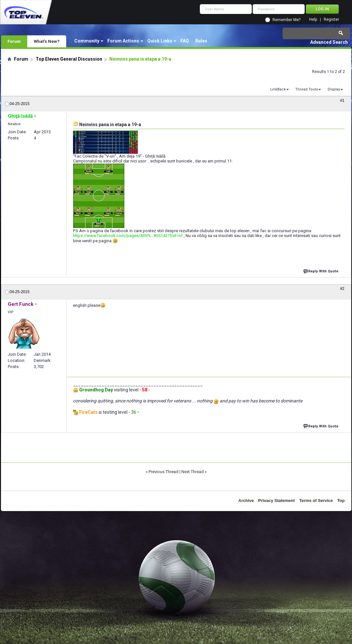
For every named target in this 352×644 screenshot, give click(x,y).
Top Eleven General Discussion (69, 59)
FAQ (185, 41)
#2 (342, 289)
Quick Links (160, 41)
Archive (246, 501)
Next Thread (193, 472)
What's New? (47, 41)
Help (313, 20)
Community (87, 41)
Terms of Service (316, 501)
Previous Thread (164, 472)
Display (334, 89)
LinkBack (278, 89)
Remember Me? (286, 20)
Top (341, 501)
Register (331, 20)
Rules (201, 41)
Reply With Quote (322, 271)
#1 (342, 101)
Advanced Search (329, 42)
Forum (14, 41)
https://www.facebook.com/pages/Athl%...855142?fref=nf (128, 236)
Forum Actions (123, 41)
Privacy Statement (277, 501)
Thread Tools (307, 89)
